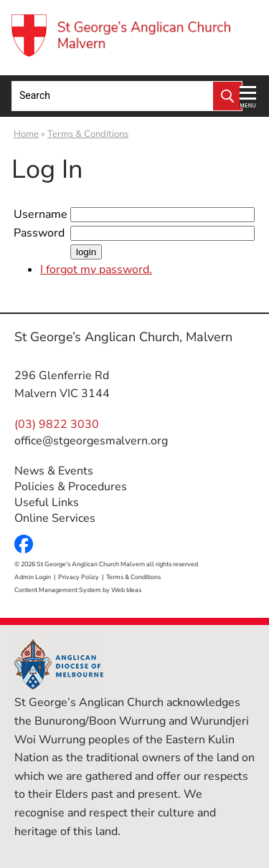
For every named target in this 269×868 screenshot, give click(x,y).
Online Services (55, 518)
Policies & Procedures (71, 487)
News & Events (54, 471)
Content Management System (58, 590)
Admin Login (33, 577)
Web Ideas (126, 590)
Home (26, 134)
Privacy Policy (79, 577)
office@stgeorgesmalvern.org (91, 441)
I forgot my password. (96, 270)
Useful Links (47, 502)
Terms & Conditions (88, 134)
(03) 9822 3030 (57, 424)
